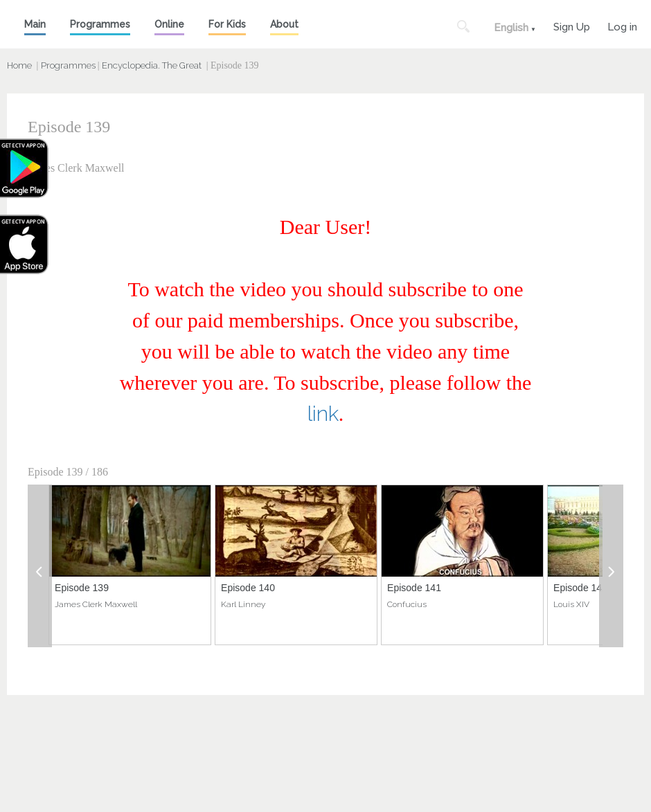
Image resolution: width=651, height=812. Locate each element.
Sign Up (572, 25)
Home (19, 65)
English (511, 28)
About (284, 24)
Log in (622, 25)
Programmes (100, 24)
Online (169, 24)
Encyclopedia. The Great (152, 65)
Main (35, 24)
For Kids (227, 24)
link (323, 414)
